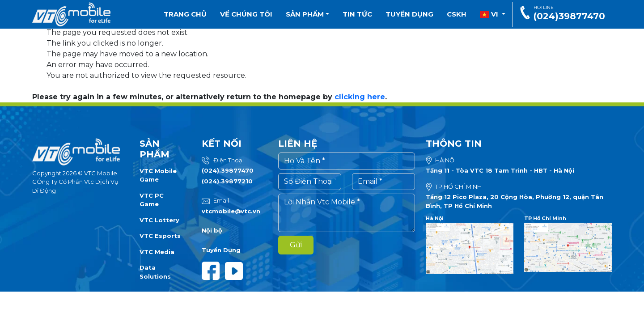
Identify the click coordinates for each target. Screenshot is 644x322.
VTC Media (157, 252)
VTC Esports (160, 236)
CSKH (457, 14)
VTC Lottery (159, 220)
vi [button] (490, 14)
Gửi (296, 245)
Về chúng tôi (246, 14)
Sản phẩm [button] (307, 14)
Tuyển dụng (409, 14)
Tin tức (357, 14)
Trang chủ (185, 14)
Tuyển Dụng (221, 250)
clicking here (360, 97)
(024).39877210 (227, 181)
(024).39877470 (228, 170)
